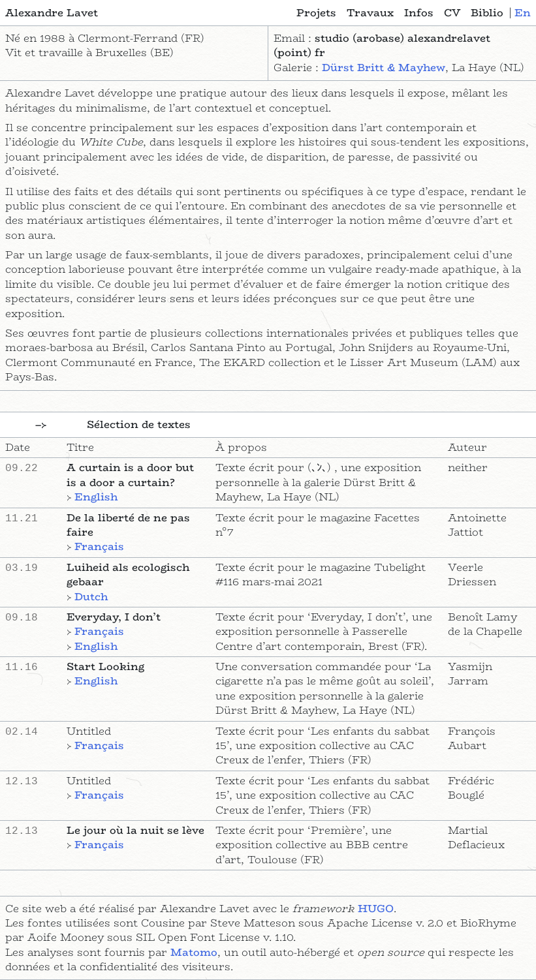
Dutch (91, 597)
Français (99, 546)
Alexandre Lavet (52, 13)
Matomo (194, 952)
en (523, 13)
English (96, 497)
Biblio (487, 13)
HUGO (376, 909)
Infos (419, 13)
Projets (316, 13)
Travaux (370, 13)
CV (452, 13)
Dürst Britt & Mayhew (384, 68)
